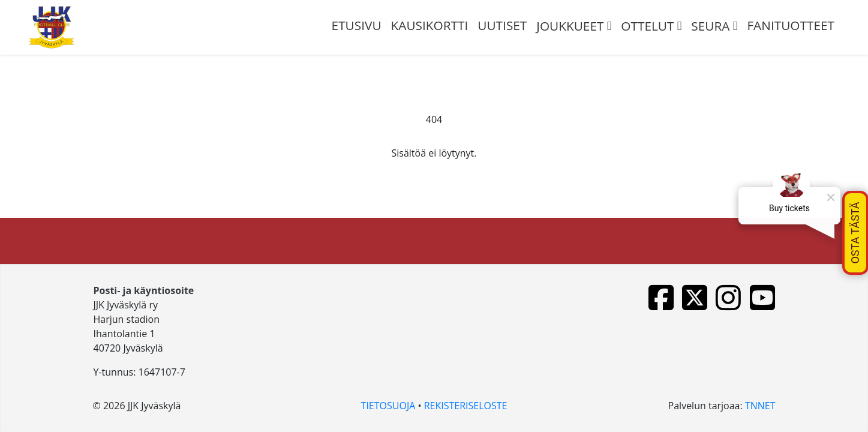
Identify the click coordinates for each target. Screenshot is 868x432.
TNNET (760, 406)
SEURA (710, 26)
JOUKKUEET (570, 26)
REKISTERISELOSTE (466, 406)
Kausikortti (430, 25)
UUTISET (502, 25)
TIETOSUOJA (388, 406)
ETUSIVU (357, 25)
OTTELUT (647, 26)
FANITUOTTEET (791, 25)
